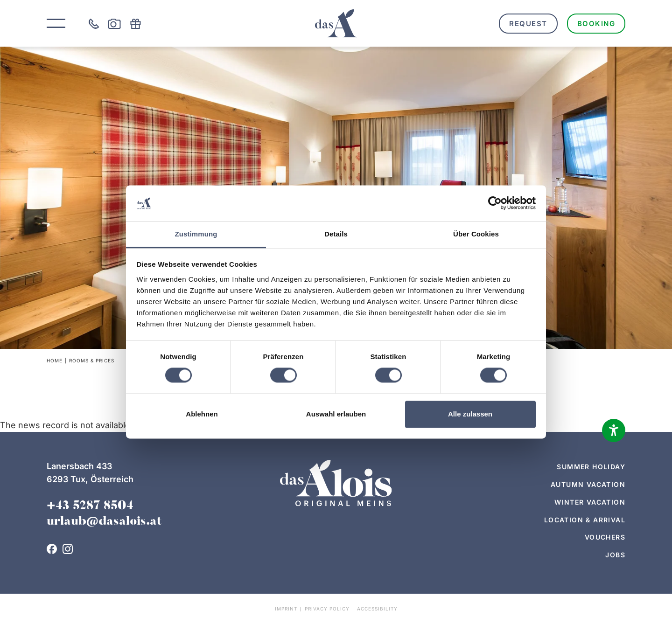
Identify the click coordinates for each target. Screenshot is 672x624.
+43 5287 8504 (90, 506)
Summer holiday (591, 467)
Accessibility (377, 609)
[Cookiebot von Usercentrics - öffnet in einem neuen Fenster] (495, 203)
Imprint (286, 609)
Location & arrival (585, 520)
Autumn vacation (588, 484)
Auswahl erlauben (336, 414)
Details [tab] (336, 234)
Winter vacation (590, 502)
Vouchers (605, 537)
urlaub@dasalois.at (104, 522)
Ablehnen (202, 414)
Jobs (615, 555)
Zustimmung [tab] (196, 234)
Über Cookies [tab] (476, 234)
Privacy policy (327, 609)
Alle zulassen (470, 414)
